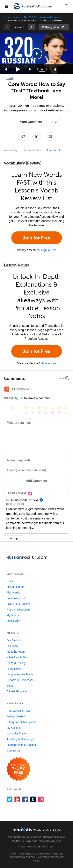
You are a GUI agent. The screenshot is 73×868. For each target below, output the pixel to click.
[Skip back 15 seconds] (6, 69)
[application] (36, 54)
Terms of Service (53, 857)
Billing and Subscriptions (22, 722)
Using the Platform (18, 733)
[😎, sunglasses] (39, 408)
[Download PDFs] (50, 136)
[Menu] (6, 6)
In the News (14, 669)
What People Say (17, 657)
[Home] (33, 9)
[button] (67, 6)
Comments (54, 150)
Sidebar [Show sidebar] (54, 27)
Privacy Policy (27, 847)
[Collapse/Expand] (36, 378)
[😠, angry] (46, 408)
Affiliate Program (17, 691)
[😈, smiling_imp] (53, 413)
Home (10, 581)
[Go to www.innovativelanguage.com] (37, 829)
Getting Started (16, 716)
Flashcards (13, 593)
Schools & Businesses (20, 680)
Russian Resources (18, 610)
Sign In (19, 398)
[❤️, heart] (59, 413)
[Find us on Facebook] (25, 799)
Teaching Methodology (20, 739)
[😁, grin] (26, 408)
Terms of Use (46, 847)
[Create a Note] (37, 136)
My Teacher (14, 615)
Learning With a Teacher (21, 745)
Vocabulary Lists (17, 598)
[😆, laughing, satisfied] (53, 408)
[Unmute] (56, 69)
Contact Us (13, 751)
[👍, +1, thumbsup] (66, 413)
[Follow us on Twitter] (10, 799)
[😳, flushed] (19, 408)
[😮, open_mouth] (46, 413)
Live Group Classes (18, 604)
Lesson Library (11, 17)
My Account (14, 728)
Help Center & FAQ (18, 711)
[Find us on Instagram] (41, 799)
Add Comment (36, 481)
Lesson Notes (32, 150)
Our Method (14, 640)
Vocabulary (11, 150)
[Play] (18, 69)
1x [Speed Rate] (42, 69)
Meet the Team (16, 652)
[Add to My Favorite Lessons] (23, 136)
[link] (32, 27)
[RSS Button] (7, 389)
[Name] (36, 460)
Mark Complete (31, 122)
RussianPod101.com (49, 841)
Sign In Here (49, 250)
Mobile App (13, 621)
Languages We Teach (20, 674)
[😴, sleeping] (39, 413)
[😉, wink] (66, 408)
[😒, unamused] (33, 408)
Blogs (10, 686)
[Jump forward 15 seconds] (30, 69)
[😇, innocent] (33, 413)
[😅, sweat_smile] (59, 408)
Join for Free (36, 238)
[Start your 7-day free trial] (19, 769)
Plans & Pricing (16, 663)
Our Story (12, 646)
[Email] (36, 470)
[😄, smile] (13, 408)
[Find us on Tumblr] (33, 799)
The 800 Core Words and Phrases (42, 17)
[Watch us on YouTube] (17, 799)
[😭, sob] (26, 413)
